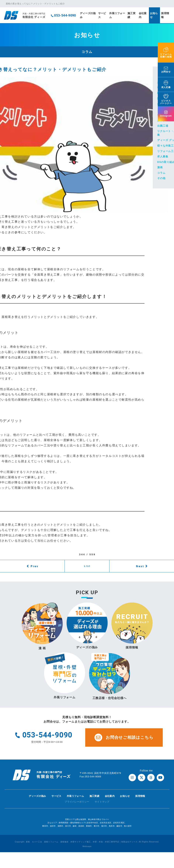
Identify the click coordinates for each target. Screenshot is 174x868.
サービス (102, 15)
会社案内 (143, 15)
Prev (35, 566)
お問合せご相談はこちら (124, 737)
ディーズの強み (88, 15)
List (87, 566)
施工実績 (131, 15)
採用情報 (165, 15)
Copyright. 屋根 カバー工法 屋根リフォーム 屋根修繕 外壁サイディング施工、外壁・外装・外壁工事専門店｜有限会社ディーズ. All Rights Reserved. (87, 842)
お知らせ (154, 15)
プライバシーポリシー (77, 802)
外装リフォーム (117, 15)
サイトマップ (102, 802)
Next (140, 566)
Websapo (87, 846)
